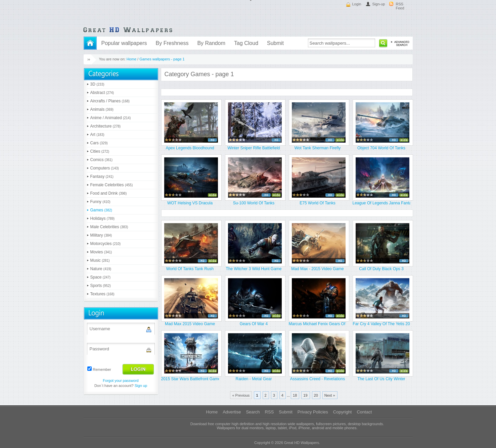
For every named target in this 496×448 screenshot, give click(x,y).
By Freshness (172, 43)
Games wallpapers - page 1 (162, 59)
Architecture (106, 126)
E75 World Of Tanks (317, 203)
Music (100, 260)
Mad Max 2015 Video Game (190, 324)
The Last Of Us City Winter (381, 379)
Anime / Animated (111, 118)
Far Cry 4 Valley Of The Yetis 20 (381, 324)
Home (131, 59)
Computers (105, 168)
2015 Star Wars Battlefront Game (190, 379)
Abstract (102, 93)
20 (316, 395)
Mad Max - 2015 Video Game (318, 269)
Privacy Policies (313, 412)
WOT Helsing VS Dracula (190, 203)
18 (295, 395)
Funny (100, 202)
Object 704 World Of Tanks (381, 148)
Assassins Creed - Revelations (318, 379)
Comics (102, 160)
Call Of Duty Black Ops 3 (381, 269)
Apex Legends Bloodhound (190, 148)
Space (101, 277)
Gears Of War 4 (254, 324)
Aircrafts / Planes (110, 101)
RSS (269, 412)
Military (101, 235)
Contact (364, 412)
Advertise (232, 412)
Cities (100, 151)
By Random (211, 43)
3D (97, 84)
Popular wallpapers (124, 43)
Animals (102, 109)
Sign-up (379, 4)
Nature (101, 269)
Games (101, 210)
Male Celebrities (109, 227)
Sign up (141, 386)
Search (253, 412)
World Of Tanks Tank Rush (190, 269)
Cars (99, 143)
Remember (102, 369)
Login (357, 4)
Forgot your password (121, 381)
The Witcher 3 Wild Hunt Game (254, 269)
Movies (101, 252)
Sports (101, 286)
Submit (275, 43)
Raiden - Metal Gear (254, 379)
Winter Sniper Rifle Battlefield (254, 148)
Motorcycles (106, 244)
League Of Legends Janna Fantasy (381, 203)
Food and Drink (109, 193)
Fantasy (102, 177)
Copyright (343, 412)
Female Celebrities (112, 185)
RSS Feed (400, 6)
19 (305, 395)
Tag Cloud (246, 43)
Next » (330, 395)
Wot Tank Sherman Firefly (318, 148)
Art (97, 135)
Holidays (103, 218)
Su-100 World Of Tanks (254, 203)
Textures (102, 294)
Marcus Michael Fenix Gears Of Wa (318, 324)
